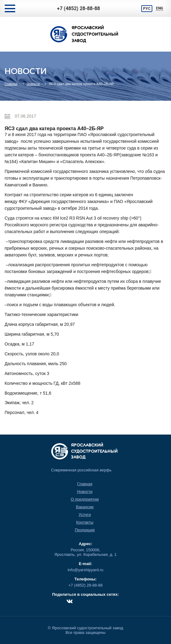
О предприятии (85, 499)
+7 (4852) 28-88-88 (78, 8)
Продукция (85, 530)
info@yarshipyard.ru (86, 570)
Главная (11, 84)
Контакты (85, 522)
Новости (33, 84)
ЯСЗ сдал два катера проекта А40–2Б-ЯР (81, 84)
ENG (160, 8)
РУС (147, 9)
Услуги (85, 515)
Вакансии (85, 507)
